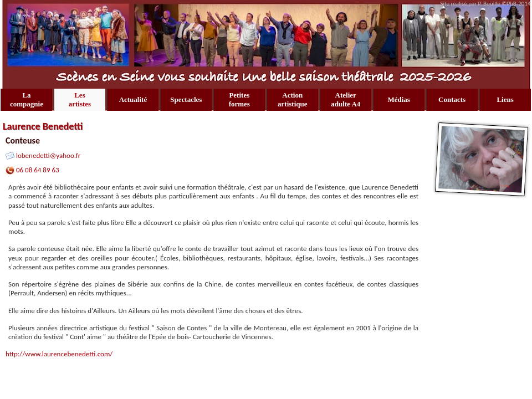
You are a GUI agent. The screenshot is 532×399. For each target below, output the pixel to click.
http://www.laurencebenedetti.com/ (59, 354)
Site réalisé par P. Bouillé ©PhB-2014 (486, 4)
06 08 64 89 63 (38, 170)
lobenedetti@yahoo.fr (48, 155)
